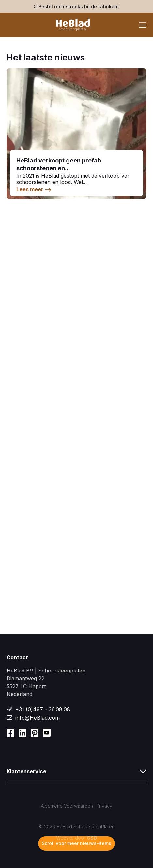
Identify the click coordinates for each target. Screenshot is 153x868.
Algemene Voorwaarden (67, 806)
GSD (92, 838)
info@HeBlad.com (38, 718)
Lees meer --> (34, 189)
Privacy (104, 806)
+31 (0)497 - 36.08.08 (43, 709)
